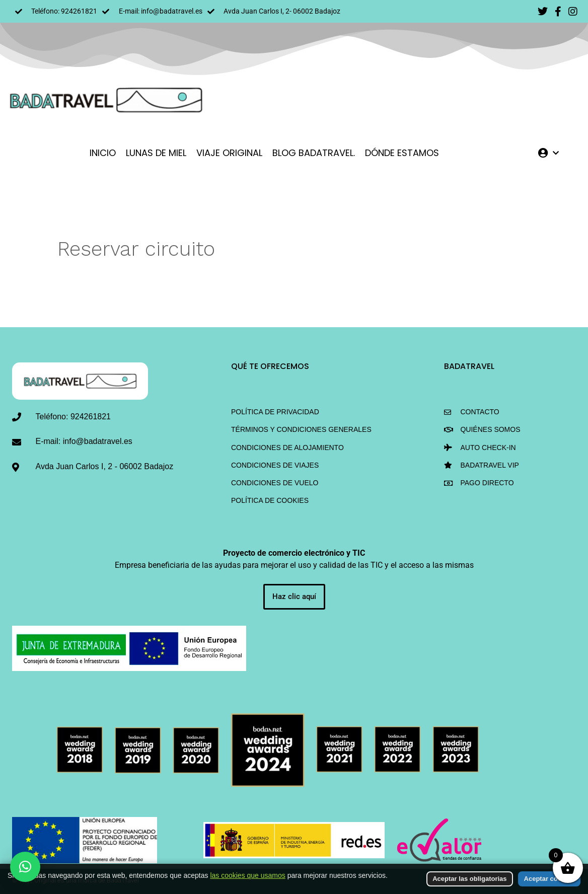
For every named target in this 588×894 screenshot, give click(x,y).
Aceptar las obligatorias (469, 879)
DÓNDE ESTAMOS (402, 153)
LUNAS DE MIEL (156, 153)
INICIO (103, 153)
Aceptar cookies (549, 879)
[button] (25, 867)
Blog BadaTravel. (314, 153)
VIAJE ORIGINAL (229, 153)
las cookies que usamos (247, 875)
